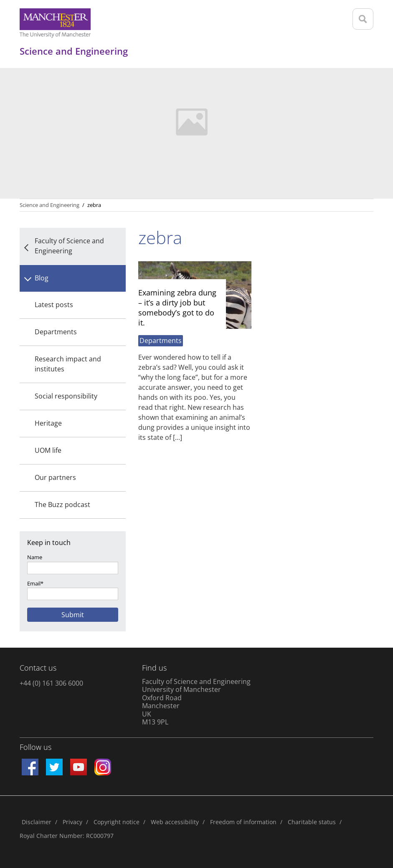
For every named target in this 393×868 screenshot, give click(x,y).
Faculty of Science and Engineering (69, 246)
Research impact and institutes (68, 364)
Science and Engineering (49, 205)
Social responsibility (66, 396)
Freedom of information (243, 822)
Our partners (55, 477)
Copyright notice (117, 822)
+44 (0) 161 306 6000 (51, 683)
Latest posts (54, 305)
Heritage (48, 423)
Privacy (72, 822)
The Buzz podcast (62, 505)
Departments (56, 332)
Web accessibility (175, 822)
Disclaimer (37, 822)
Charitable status (312, 822)
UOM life (48, 450)
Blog (42, 278)
